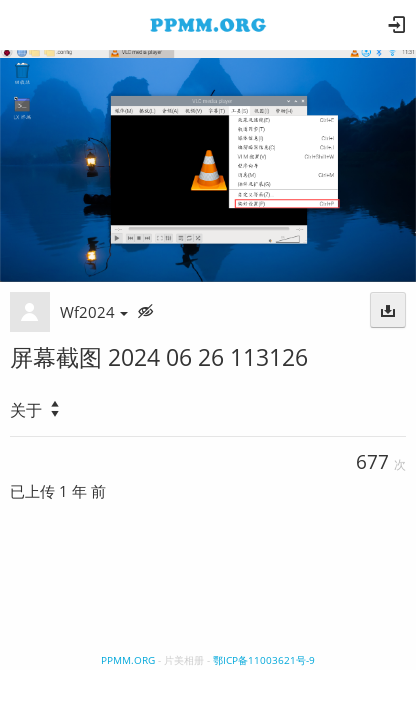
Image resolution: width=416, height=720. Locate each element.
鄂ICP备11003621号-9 (264, 660)
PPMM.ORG (128, 660)
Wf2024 (94, 312)
